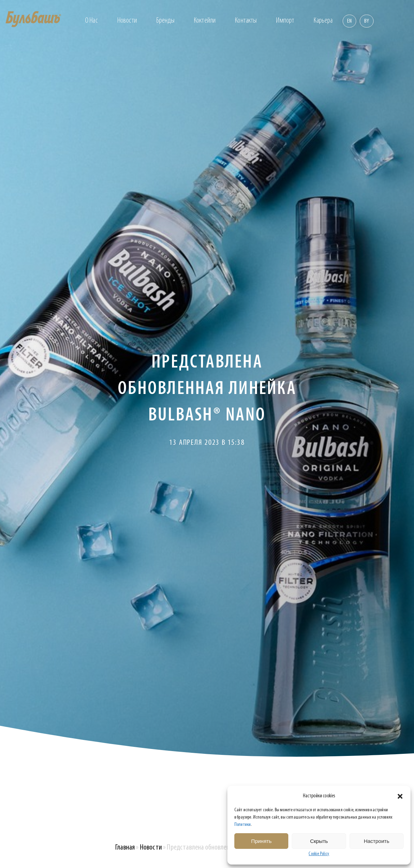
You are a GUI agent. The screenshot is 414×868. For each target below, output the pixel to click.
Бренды (165, 21)
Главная (125, 848)
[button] (400, 796)
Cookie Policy (319, 854)
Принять (261, 841)
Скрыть (319, 841)
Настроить (377, 841)
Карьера (323, 21)
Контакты (246, 21)
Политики (243, 825)
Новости (127, 21)
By (367, 21)
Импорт (285, 21)
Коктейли (205, 21)
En (349, 21)
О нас (91, 21)
